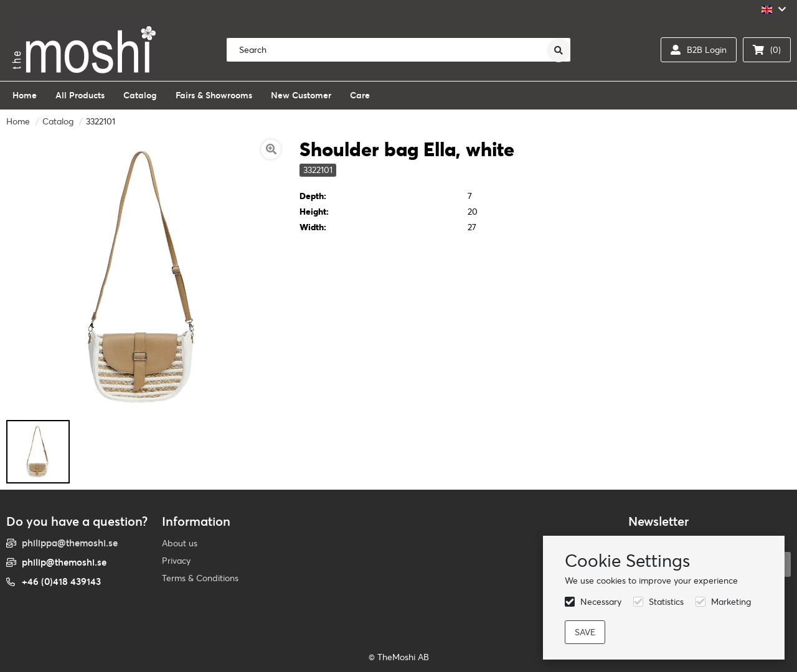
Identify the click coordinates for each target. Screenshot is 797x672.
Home (18, 121)
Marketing (731, 602)
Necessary (601, 602)
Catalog (58, 121)
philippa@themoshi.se (70, 543)
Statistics (666, 602)
